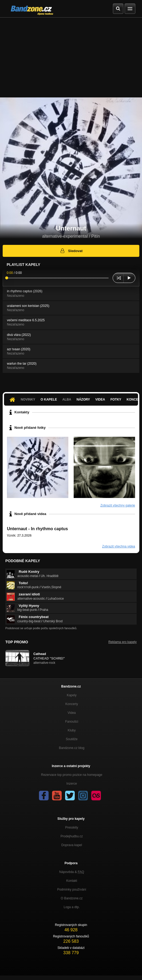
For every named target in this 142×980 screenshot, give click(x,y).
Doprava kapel (72, 845)
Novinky (28, 400)
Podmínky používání (72, 890)
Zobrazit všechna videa (119, 546)
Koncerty (72, 704)
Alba (67, 400)
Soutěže (72, 739)
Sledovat (71, 251)
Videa (100, 400)
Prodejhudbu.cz (72, 836)
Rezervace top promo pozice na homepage (72, 775)
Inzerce (72, 784)
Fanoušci (72, 722)
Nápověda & (72, 872)
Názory (83, 400)
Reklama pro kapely (123, 642)
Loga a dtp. (72, 907)
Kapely (72, 695)
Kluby (72, 730)
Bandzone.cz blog (72, 748)
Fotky (116, 400)
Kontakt (72, 881)
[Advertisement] (71, 57)
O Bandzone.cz (72, 898)
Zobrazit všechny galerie (118, 505)
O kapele (49, 400)
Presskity (72, 827)
